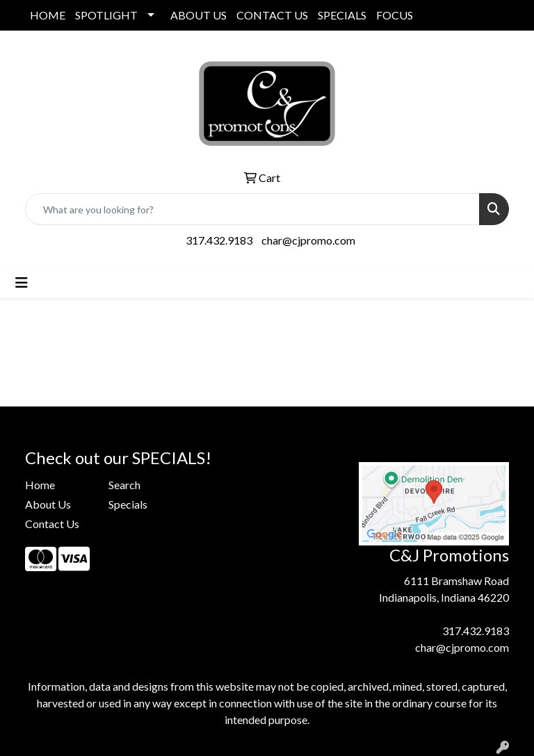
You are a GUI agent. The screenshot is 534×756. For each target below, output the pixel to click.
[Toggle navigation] (22, 282)
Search (124, 485)
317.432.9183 (219, 240)
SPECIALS (342, 15)
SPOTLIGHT (106, 15)
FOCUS (395, 15)
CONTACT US (272, 15)
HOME (48, 15)
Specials (128, 504)
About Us (48, 504)
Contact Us (52, 524)
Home (40, 485)
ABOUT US (199, 15)
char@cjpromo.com (308, 240)
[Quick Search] (252, 209)
